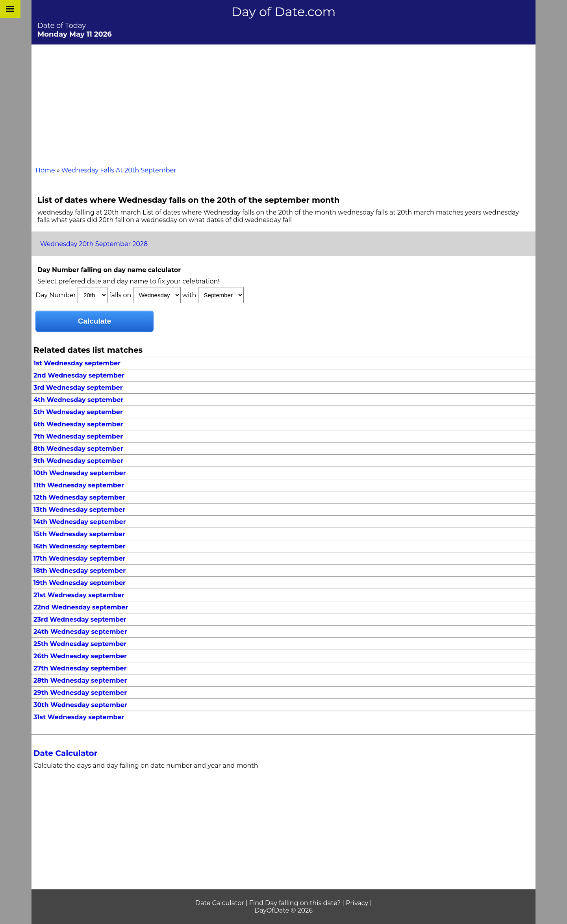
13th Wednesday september (79, 510)
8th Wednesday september (78, 449)
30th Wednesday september (80, 705)
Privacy (357, 903)
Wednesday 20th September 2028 (94, 244)
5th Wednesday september (78, 412)
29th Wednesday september (80, 693)
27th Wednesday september (80, 668)
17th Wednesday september (79, 558)
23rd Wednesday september (80, 619)
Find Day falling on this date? (295, 903)
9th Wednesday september (78, 461)
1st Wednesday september (77, 363)
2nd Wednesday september (79, 375)
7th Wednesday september (78, 436)
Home (45, 170)
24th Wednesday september (80, 632)
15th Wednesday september (79, 534)
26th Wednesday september (80, 656)
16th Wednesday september (80, 546)
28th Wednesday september (80, 681)
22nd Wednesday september (81, 607)
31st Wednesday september (79, 717)
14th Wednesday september (80, 522)
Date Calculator (65, 753)
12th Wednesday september (79, 497)
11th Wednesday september (79, 485)
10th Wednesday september (80, 473)
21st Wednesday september (79, 595)
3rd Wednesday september (78, 388)
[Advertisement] (283, 104)
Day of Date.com (284, 12)
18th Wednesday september (80, 571)
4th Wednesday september (78, 400)
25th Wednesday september (80, 644)
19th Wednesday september (80, 583)
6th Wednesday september (78, 424)
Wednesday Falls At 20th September (119, 170)
